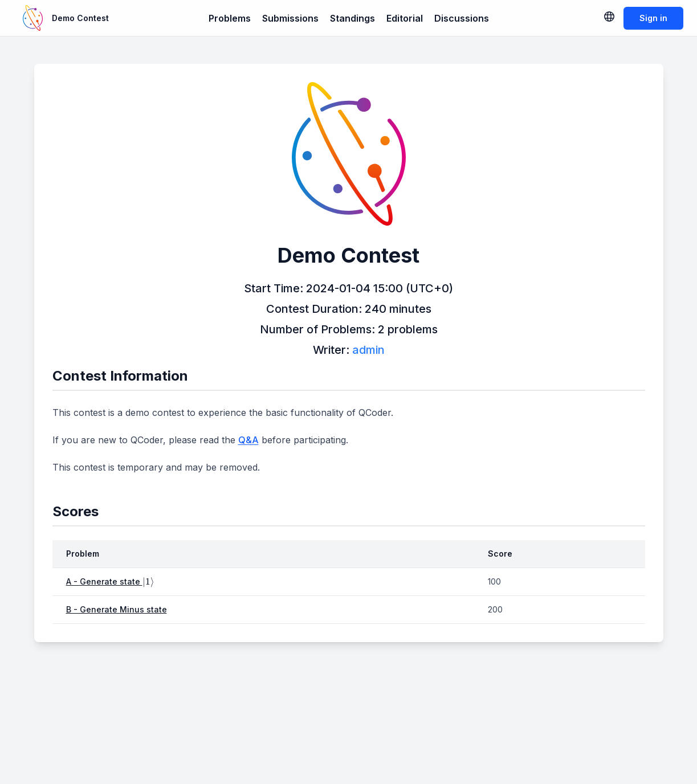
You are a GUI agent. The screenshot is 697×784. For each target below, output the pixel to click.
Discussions (462, 18)
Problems (230, 18)
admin (368, 350)
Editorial (405, 18)
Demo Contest (80, 18)
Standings (352, 18)
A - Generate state (110, 581)
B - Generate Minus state (117, 609)
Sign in (653, 18)
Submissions (290, 18)
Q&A (248, 440)
